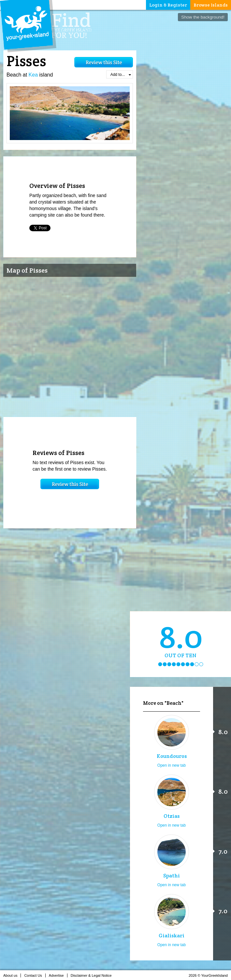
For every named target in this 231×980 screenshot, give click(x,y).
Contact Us (35, 975)
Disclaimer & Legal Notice (93, 975)
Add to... (121, 75)
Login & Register (168, 5)
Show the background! (203, 17)
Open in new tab (172, 765)
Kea (33, 75)
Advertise (58, 975)
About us (12, 975)
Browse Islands (211, 5)
